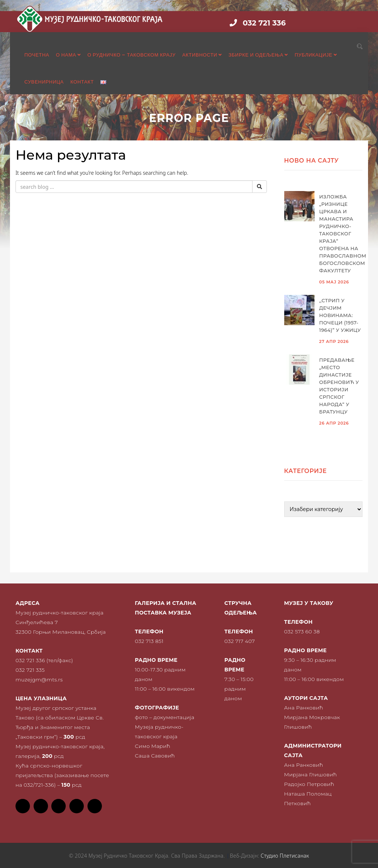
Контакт (82, 82)
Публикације (316, 55)
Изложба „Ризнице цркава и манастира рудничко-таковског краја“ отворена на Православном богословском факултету (341, 234)
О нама (68, 55)
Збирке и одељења (258, 55)
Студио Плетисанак (285, 856)
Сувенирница (44, 82)
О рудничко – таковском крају (132, 55)
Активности (202, 55)
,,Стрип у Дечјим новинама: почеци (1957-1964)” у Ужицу (340, 315)
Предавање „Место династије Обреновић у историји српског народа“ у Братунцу (339, 386)
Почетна (37, 55)
